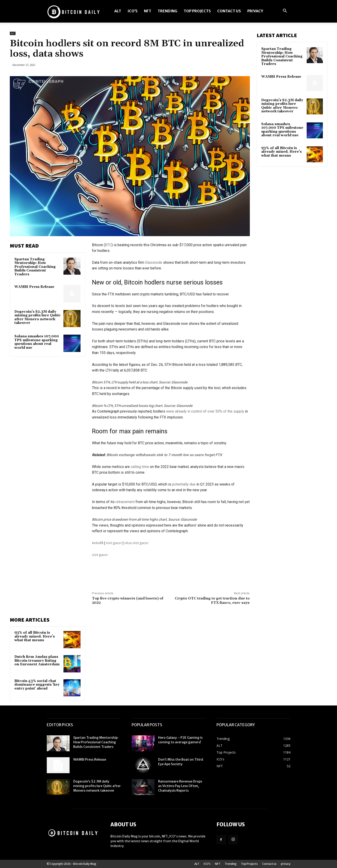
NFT (148, 11)
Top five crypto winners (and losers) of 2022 (128, 601)
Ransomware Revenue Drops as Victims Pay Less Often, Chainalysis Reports (180, 786)
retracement (125, 502)
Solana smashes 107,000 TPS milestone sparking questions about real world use (37, 342)
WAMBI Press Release (34, 287)
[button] (285, 11)
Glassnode (154, 262)
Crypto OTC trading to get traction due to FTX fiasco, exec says (212, 601)
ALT (118, 11)
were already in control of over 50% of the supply (205, 411)
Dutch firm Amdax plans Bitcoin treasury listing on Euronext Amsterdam (37, 661)
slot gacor (114, 543)
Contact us (229, 11)
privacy (255, 11)
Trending (167, 11)
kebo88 (98, 543)
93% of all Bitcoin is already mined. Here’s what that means (35, 636)
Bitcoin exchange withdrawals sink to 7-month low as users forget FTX (164, 455)
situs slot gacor (136, 543)
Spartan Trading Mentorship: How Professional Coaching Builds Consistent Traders (35, 267)
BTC (108, 245)
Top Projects (197, 11)
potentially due (184, 484)
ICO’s (133, 11)
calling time (140, 467)
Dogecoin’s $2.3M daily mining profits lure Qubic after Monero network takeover (38, 317)
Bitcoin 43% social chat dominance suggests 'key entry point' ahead (37, 685)
